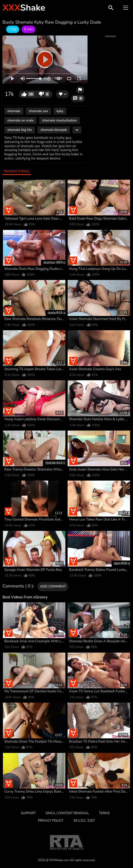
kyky (60, 111)
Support (28, 813)
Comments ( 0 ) (18, 586)
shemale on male (21, 120)
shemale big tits (20, 130)
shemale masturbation (59, 120)
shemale (14, 111)
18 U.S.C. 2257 (84, 821)
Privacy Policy (51, 821)
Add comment (53, 586)
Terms (104, 813)
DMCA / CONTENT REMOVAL (67, 813)
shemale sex (38, 111)
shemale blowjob (54, 130)
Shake (24, 8)
